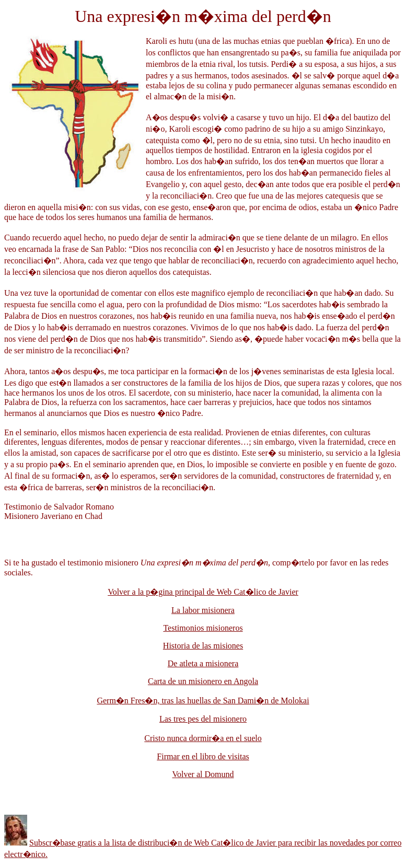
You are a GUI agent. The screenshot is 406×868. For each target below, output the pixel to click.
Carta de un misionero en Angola (203, 681)
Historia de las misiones (203, 646)
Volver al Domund (203, 774)
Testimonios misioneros (203, 628)
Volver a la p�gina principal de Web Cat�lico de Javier (203, 592)
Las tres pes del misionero (203, 719)
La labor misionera (203, 610)
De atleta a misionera (203, 663)
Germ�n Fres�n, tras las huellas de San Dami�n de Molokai (203, 701)
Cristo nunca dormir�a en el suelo (203, 738)
